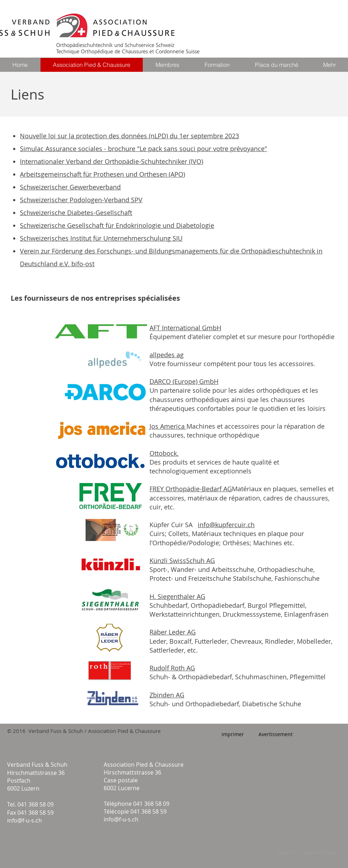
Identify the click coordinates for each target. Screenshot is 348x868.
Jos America (168, 426)
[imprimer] (233, 734)
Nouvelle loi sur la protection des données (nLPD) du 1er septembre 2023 (129, 136)
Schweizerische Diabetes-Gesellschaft (76, 213)
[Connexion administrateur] (308, 853)
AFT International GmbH (185, 328)
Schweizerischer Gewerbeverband (70, 187)
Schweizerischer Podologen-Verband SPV (81, 200)
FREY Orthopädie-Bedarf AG (191, 489)
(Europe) (186, 381)
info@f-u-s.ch (25, 820)
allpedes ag (167, 355)
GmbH (209, 381)
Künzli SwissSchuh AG (182, 561)
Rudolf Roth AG (172, 668)
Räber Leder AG (173, 632)
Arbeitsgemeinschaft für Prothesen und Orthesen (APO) (102, 174)
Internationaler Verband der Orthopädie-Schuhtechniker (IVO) (112, 161)
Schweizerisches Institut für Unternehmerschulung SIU (101, 238)
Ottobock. (164, 453)
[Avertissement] (275, 734)
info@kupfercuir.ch (226, 525)
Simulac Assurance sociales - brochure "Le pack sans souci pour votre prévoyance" (143, 149)
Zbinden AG (167, 695)
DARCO (161, 381)
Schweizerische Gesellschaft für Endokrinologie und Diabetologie (117, 225)
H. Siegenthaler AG (177, 596)
